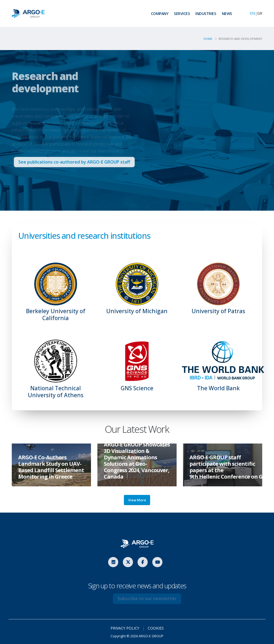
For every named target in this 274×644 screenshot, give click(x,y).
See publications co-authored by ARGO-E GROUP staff (80, 162)
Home (209, 39)
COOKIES (156, 628)
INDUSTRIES (206, 14)
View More (137, 500)
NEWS (227, 14)
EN (252, 13)
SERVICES (182, 14)
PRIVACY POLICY (125, 628)
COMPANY (160, 14)
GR (260, 13)
